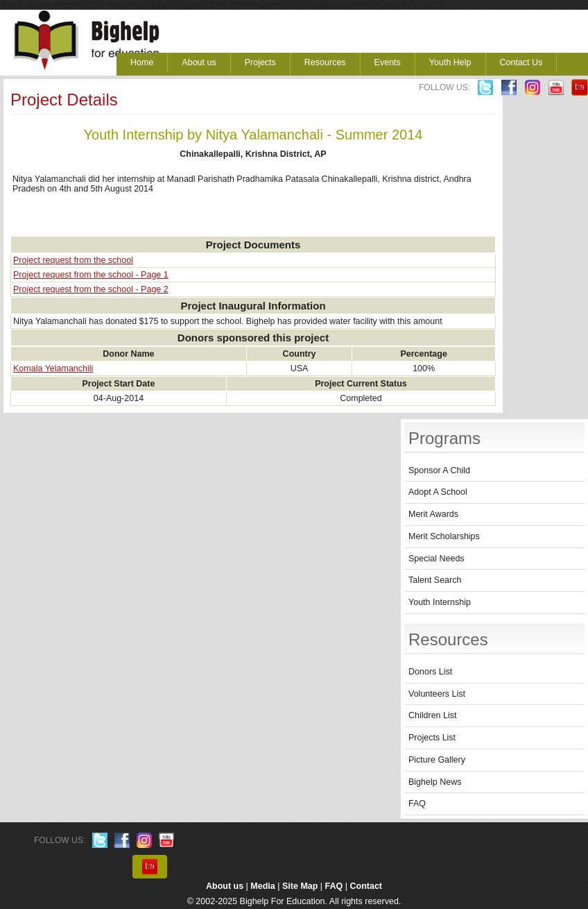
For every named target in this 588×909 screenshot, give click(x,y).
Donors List (430, 672)
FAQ (417, 804)
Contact (366, 886)
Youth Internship (440, 602)
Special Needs (436, 559)
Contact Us (521, 62)
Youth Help (450, 62)
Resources (325, 62)
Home (142, 62)
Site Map (300, 886)
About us (199, 62)
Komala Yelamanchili (53, 368)
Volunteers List (437, 694)
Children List (432, 715)
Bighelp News (435, 782)
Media (262, 886)
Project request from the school (73, 260)
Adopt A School (438, 492)
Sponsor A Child (439, 470)
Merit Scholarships (444, 536)
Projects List (432, 738)
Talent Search (435, 580)
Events (388, 62)
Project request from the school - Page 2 (91, 289)
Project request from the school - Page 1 (91, 275)
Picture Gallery (437, 760)
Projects (260, 62)
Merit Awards (433, 514)
